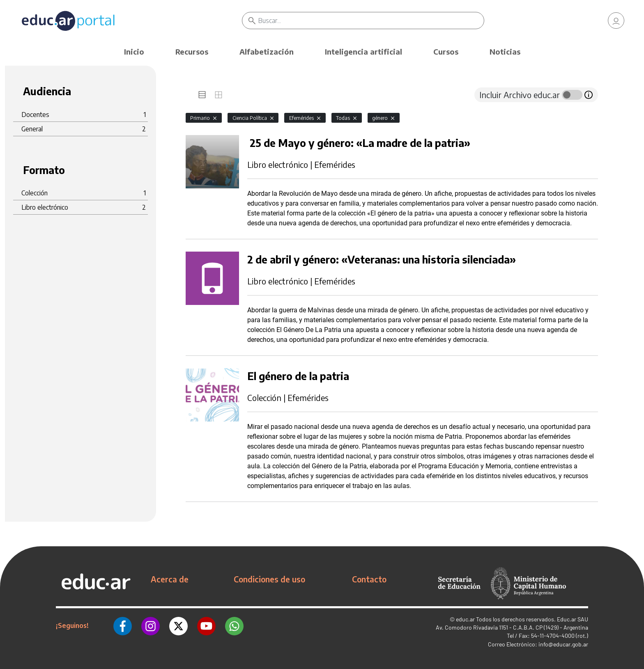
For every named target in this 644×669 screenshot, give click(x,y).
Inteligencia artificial (363, 52)
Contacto (369, 579)
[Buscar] (371, 21)
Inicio (134, 52)
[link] (616, 21)
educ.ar (465, 619)
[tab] (202, 95)
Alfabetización (267, 52)
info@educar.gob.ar (563, 644)
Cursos (446, 52)
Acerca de (170, 579)
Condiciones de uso (269, 579)
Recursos (192, 52)
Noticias (505, 52)
